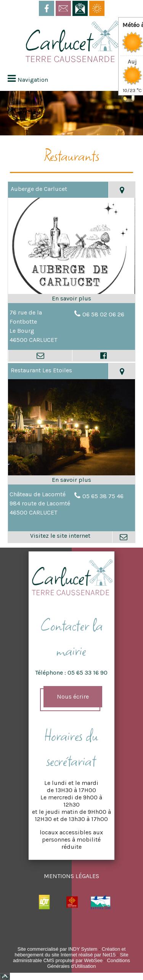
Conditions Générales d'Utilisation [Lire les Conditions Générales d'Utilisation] (89, 963)
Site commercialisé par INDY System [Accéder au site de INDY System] (58, 949)
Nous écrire (73, 696)
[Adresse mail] (40, 356)
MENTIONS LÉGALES (71, 876)
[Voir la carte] (122, 190)
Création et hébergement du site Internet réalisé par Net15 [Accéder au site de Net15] (70, 952)
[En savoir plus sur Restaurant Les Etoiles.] (71, 480)
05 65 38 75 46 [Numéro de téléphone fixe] (103, 496)
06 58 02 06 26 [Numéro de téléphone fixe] (103, 314)
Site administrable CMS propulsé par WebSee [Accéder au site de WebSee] (71, 958)
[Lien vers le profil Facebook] (104, 356)
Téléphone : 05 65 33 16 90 (71, 673)
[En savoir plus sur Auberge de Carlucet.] (71, 299)
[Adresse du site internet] (60, 537)
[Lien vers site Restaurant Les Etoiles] (71, 474)
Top (5, 976)
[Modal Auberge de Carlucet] (71, 293)
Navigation (33, 80)
